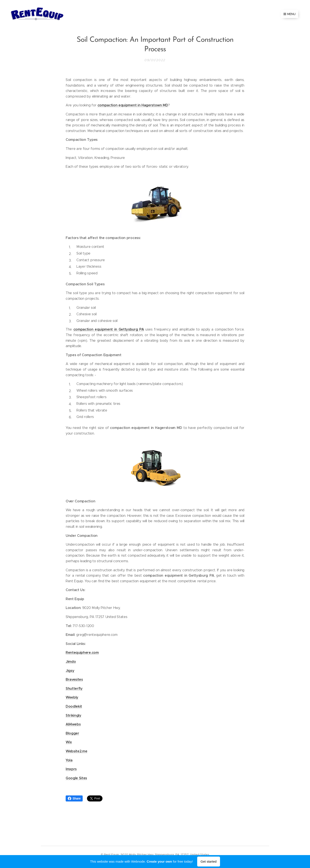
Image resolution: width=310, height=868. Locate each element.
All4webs (73, 724)
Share (74, 798)
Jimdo (71, 662)
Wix (69, 742)
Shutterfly (74, 689)
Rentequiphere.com (82, 653)
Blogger (72, 733)
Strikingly (74, 715)
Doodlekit (74, 706)
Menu (290, 14)
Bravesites (74, 679)
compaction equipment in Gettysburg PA (109, 329)
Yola (69, 760)
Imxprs (71, 769)
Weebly (72, 697)
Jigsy (70, 670)
